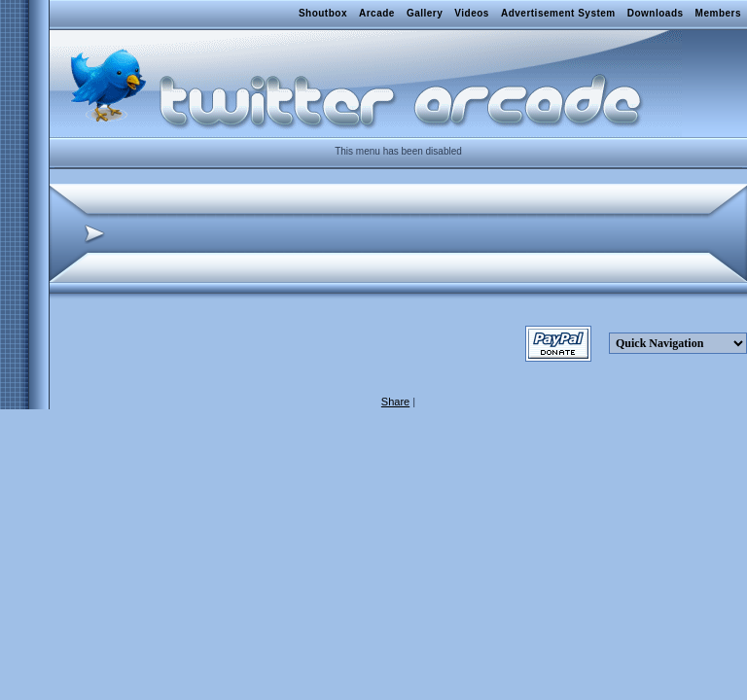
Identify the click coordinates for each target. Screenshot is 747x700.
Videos (472, 13)
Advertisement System (558, 13)
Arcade (377, 13)
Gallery (425, 13)
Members (718, 13)
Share (395, 402)
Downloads (656, 13)
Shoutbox (323, 13)
